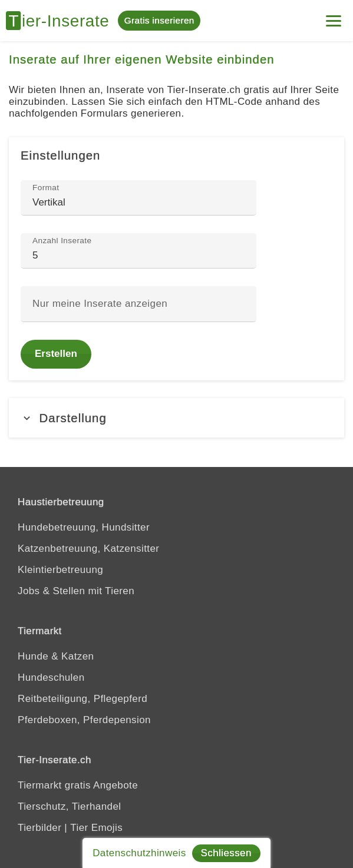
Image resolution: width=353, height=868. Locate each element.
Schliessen (226, 853)
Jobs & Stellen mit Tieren (76, 591)
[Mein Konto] (334, 16)
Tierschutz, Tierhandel (69, 806)
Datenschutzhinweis (139, 853)
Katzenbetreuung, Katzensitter (88, 549)
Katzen (77, 656)
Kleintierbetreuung (60, 570)
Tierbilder (39, 828)
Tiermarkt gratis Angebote (78, 785)
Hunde (33, 656)
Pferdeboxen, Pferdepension (84, 720)
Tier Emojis (96, 828)
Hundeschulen (51, 677)
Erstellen (56, 354)
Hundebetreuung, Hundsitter (84, 527)
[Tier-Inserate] (62, 21)
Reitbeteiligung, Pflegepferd (83, 699)
